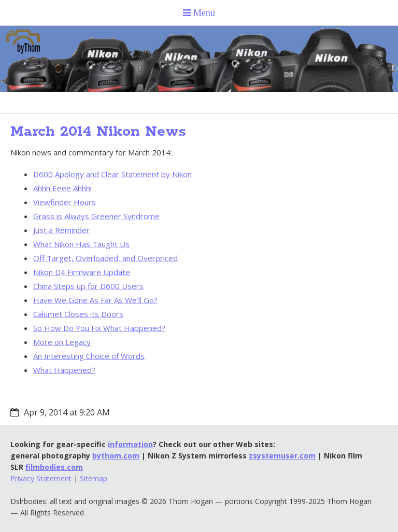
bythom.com (116, 456)
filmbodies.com (54, 467)
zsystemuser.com (282, 456)
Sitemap (94, 478)
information (130, 444)
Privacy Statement (41, 478)
